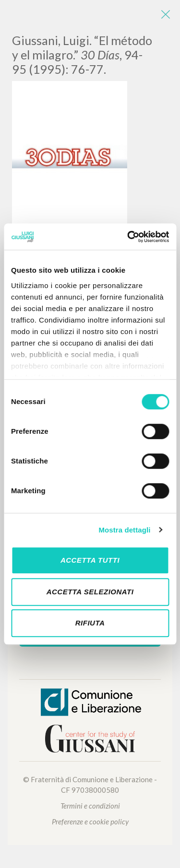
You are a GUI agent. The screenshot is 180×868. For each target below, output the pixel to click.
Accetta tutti (90, 560)
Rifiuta (90, 623)
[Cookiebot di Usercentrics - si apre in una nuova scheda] (128, 237)
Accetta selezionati (90, 592)
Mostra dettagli (124, 530)
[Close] (166, 14)
